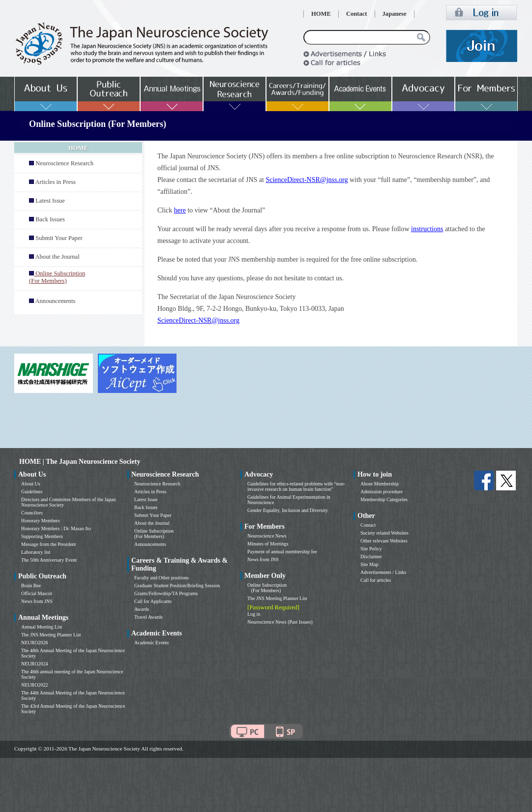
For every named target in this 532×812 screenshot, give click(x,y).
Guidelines (32, 492)
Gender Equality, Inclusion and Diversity (288, 510)
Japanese (395, 14)
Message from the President (48, 544)
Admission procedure (382, 492)
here (180, 210)
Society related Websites (384, 533)
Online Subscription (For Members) (154, 534)
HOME (321, 14)
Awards (142, 609)
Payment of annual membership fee (282, 552)
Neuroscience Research (64, 163)
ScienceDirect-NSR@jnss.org (307, 180)
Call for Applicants (153, 601)
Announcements (55, 301)
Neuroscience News (267, 536)
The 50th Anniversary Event (49, 560)
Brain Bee (31, 586)
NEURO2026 (34, 643)
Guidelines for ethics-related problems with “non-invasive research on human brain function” (296, 486)
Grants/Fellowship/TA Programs (166, 593)
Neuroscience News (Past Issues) (280, 622)
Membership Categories (384, 499)
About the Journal (57, 257)
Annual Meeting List (42, 627)
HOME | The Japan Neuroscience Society (80, 462)
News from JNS (37, 601)
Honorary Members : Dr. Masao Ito (56, 528)
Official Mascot (37, 593)
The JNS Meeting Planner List (51, 635)
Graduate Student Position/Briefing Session (177, 586)
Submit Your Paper (59, 238)
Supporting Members (42, 536)
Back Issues (50, 219)
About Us (31, 484)
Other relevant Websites (384, 541)
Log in (254, 614)
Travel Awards (148, 617)
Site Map (369, 564)
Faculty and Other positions (162, 578)
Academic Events (151, 643)
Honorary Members (41, 521)
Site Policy (371, 549)
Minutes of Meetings (268, 544)
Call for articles (376, 580)
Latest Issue (50, 201)
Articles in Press (55, 182)
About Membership (380, 484)
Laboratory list (36, 552)
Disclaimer (371, 556)
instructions (427, 229)
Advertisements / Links (383, 572)
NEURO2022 (34, 685)
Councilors (32, 513)
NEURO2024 (34, 664)
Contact (357, 14)
